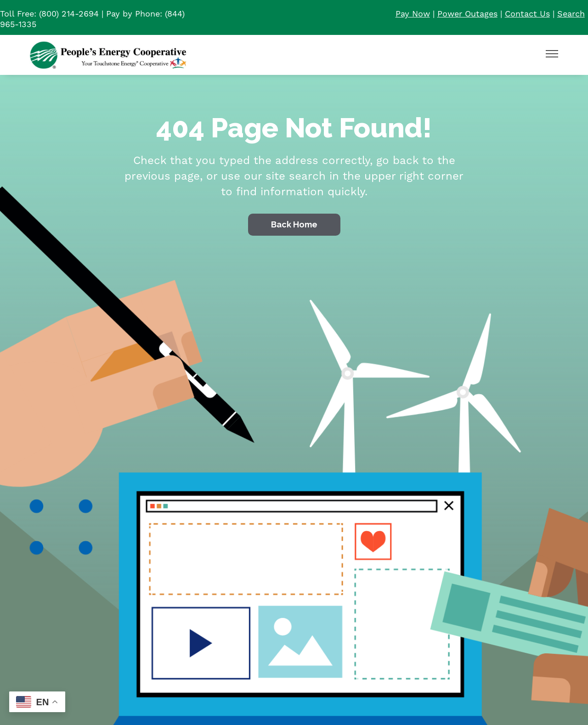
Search (571, 14)
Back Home (294, 224)
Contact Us (527, 14)
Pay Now (413, 14)
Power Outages (467, 14)
